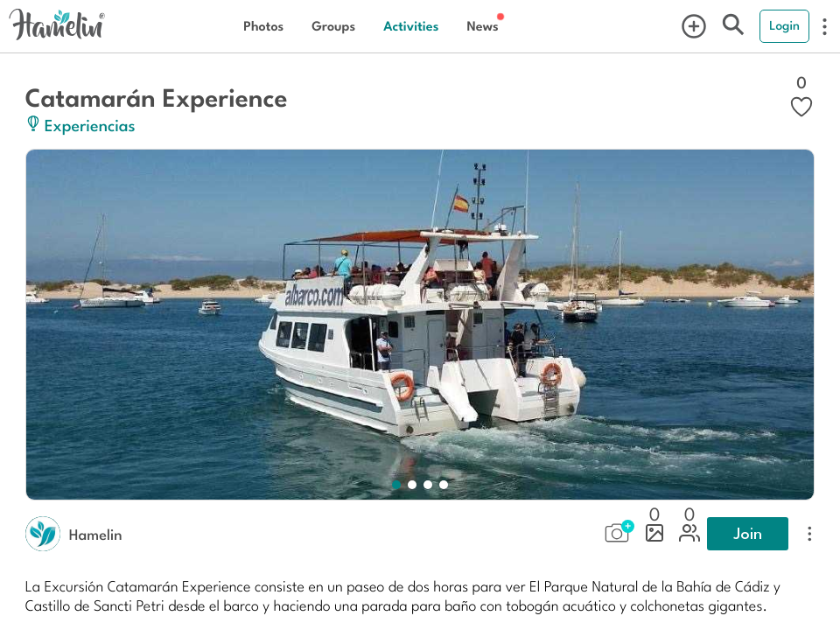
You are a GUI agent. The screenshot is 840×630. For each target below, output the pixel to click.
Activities (411, 26)
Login (784, 25)
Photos (263, 26)
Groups (333, 26)
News (482, 26)
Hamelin (96, 534)
